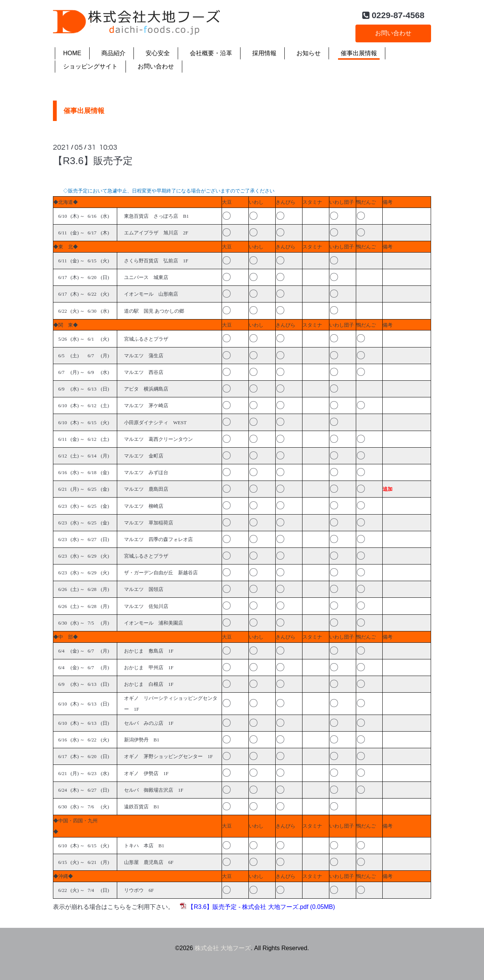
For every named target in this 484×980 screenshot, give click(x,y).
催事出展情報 (359, 53)
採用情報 (264, 53)
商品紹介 (113, 53)
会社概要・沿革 (211, 53)
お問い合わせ (393, 33)
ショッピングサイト (90, 66)
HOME (72, 53)
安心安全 (158, 53)
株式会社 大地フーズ (223, 948)
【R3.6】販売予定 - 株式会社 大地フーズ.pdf (248, 907)
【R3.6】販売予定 (93, 161)
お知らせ (309, 53)
